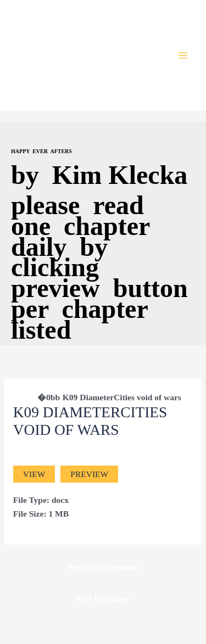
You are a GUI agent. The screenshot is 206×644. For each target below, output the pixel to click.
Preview (89, 474)
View (34, 474)
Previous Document (103, 567)
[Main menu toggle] (183, 55)
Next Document (103, 598)
